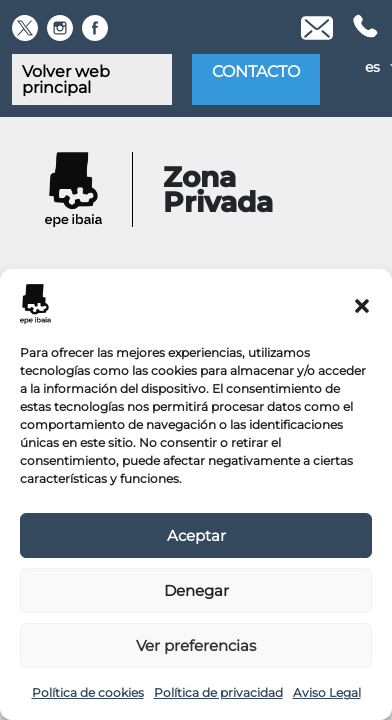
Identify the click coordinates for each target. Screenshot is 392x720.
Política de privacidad (218, 692)
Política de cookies (88, 692)
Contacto (256, 71)
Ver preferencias (196, 645)
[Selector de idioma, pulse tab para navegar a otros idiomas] (355, 66)
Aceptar (196, 535)
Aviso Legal (327, 692)
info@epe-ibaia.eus (317, 28)
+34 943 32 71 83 (364, 28)
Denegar (196, 590)
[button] (362, 304)
